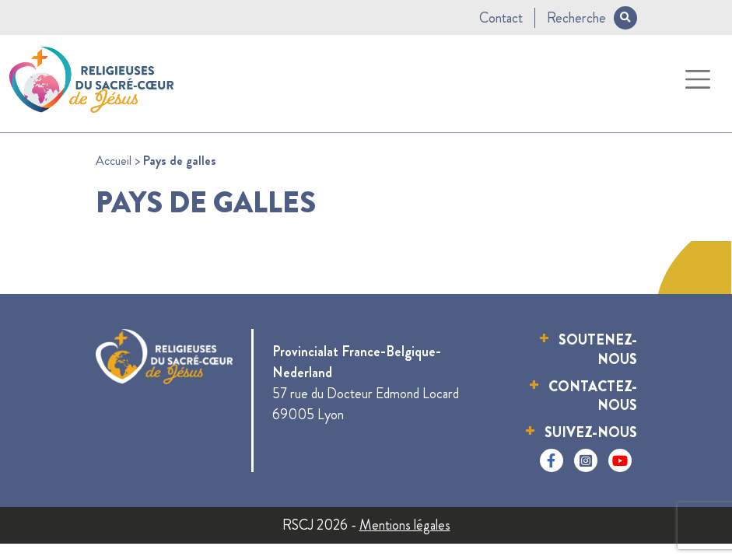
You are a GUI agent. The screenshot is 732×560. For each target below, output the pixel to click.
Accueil (114, 161)
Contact (501, 18)
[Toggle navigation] (698, 80)
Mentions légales (405, 525)
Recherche (592, 18)
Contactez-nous (593, 396)
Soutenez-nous (598, 350)
